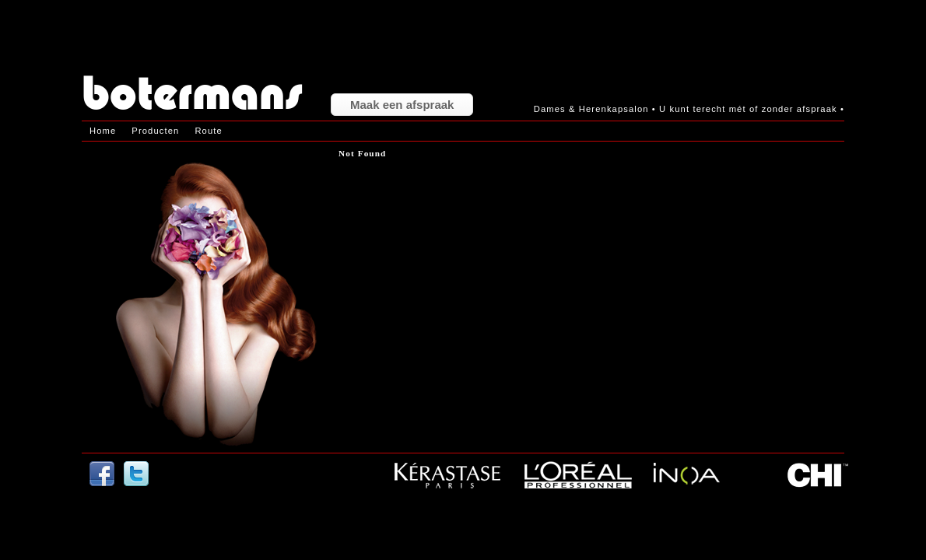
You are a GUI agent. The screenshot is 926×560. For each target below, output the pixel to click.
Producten (155, 131)
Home (103, 131)
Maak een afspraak (402, 105)
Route (208, 131)
